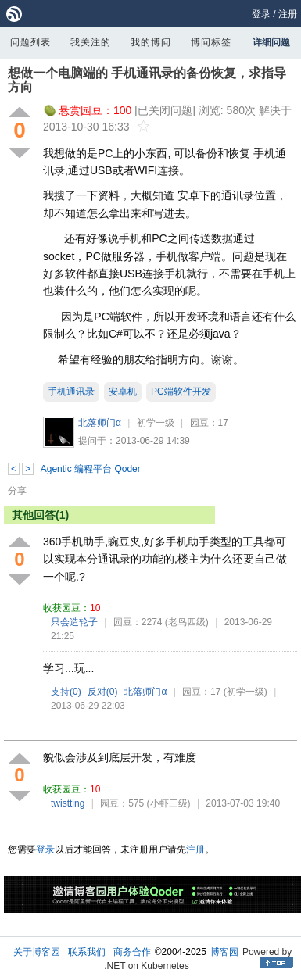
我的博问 (151, 42)
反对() (103, 692)
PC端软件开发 (181, 392)
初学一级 (156, 423)
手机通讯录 (71, 392)
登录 (261, 14)
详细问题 (271, 42)
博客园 (224, 952)
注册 (288, 14)
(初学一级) (245, 692)
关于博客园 (37, 952)
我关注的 (91, 42)
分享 (17, 491)
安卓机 (123, 392)
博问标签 (211, 42)
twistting (68, 803)
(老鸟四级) (187, 622)
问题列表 (30, 42)
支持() (66, 692)
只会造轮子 (74, 622)
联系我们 (87, 952)
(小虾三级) (169, 803)
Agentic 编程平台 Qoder (91, 469)
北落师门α (100, 423)
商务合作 (132, 952)
